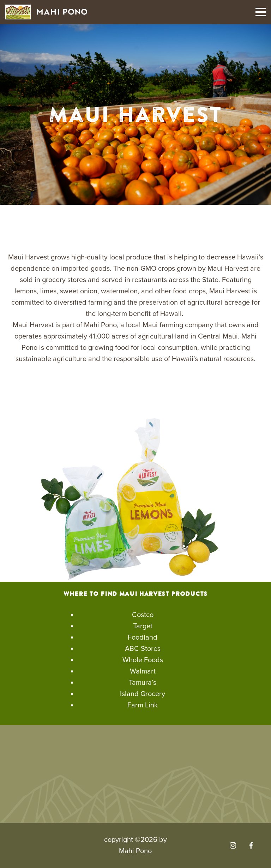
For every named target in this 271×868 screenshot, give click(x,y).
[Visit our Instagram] (233, 845)
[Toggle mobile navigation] (261, 12)
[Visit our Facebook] (251, 845)
